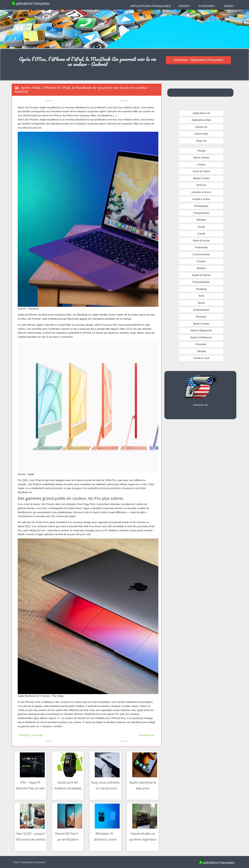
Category (208, 6)
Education (201, 344)
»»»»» (124, 100)
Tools (201, 296)
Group (185, 6)
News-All (201, 141)
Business (201, 317)
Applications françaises (31, 3)
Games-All (201, 127)
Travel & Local (201, 358)
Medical (201, 268)
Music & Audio (201, 324)
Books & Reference (201, 337)
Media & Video (201, 178)
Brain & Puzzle (201, 241)
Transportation (201, 213)
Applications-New (201, 120)
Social (201, 227)
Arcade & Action (201, 199)
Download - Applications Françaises (198, 60)
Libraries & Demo (201, 192)
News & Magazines (201, 330)
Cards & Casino (201, 171)
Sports (201, 303)
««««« (49, 100)
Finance (201, 261)
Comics (201, 164)
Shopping (201, 289)
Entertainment (201, 310)
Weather (201, 220)
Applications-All (201, 113)
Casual (201, 234)
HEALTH (201, 185)
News (229, 6)
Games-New (201, 134)
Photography (201, 206)
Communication (201, 254)
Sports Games (201, 157)
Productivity (201, 247)
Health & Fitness (201, 275)
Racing (201, 151)
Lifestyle (201, 351)
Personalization (201, 282)
